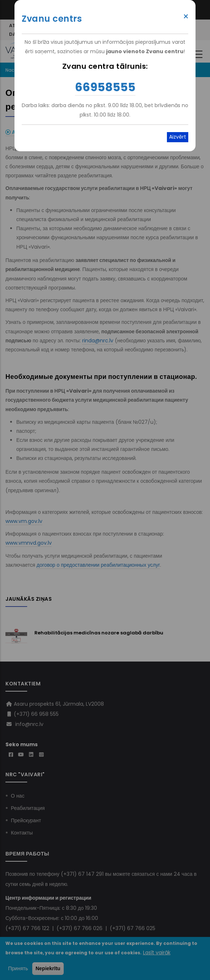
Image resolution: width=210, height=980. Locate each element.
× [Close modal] (186, 17)
